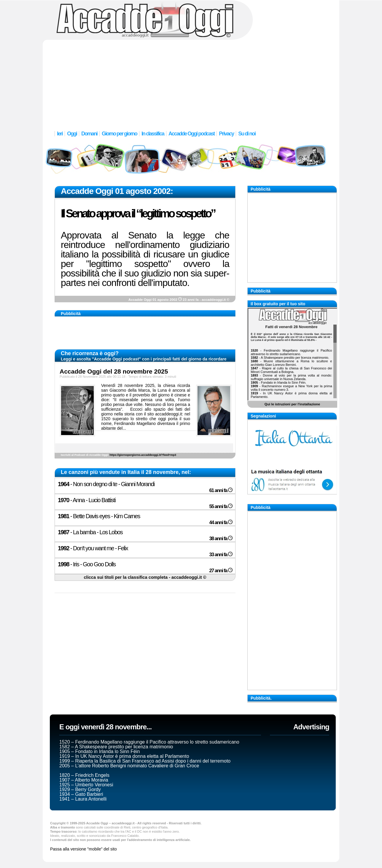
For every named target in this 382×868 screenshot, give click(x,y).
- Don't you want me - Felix (93, 548)
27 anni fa (221, 571)
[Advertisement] (191, 82)
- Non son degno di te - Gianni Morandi (106, 484)
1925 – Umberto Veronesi (86, 785)
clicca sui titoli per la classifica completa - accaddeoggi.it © (145, 577)
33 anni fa (221, 555)
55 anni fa (221, 506)
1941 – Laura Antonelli (83, 799)
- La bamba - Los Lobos (90, 532)
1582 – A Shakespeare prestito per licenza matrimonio (116, 747)
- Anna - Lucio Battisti (87, 500)
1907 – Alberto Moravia (84, 780)
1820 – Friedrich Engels (84, 775)
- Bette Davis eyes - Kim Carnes (99, 516)
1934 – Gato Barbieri (81, 794)
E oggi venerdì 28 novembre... (105, 727)
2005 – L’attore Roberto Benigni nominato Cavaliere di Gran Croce (129, 766)
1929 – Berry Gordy (80, 789)
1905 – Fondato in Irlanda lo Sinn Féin (100, 751)
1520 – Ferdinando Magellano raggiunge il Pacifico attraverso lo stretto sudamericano (149, 742)
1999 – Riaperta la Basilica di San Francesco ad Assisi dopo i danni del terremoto (145, 761)
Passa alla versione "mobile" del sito (83, 849)
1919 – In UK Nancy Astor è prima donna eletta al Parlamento (124, 756)
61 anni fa (221, 490)
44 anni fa (221, 522)
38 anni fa (221, 539)
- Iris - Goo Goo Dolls (87, 564)
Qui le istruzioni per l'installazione (292, 404)
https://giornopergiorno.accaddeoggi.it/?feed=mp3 (143, 455)
